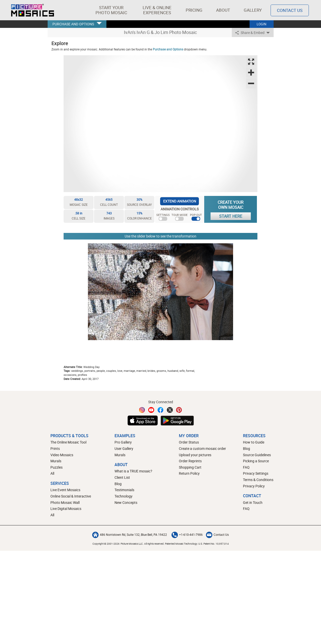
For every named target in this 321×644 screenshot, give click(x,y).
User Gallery (124, 448)
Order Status (189, 442)
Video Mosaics (62, 455)
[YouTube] (151, 410)
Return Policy (189, 473)
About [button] (224, 10)
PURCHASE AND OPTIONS (73, 24)
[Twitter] (170, 410)
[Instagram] (142, 410)
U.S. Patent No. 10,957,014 (214, 544)
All (52, 473)
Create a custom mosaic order (202, 448)
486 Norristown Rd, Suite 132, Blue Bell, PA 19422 (130, 535)
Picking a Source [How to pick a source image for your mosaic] (256, 461)
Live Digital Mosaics (66, 509)
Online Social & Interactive (71, 496)
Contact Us (217, 535)
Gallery (253, 10)
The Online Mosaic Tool (68, 442)
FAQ (246, 467)
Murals (56, 461)
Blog (118, 484)
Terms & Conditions (258, 480)
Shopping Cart (190, 467)
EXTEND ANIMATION (180, 201)
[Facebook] (161, 410)
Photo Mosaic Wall (65, 502)
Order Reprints (190, 461)
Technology (124, 496)
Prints (55, 448)
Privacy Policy (254, 486)
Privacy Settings (256, 473)
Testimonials (124, 490)
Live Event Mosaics (65, 490)
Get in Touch (253, 502)
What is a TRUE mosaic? (133, 471)
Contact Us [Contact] (290, 10)
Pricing (194, 10)
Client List (122, 477)
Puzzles (56, 467)
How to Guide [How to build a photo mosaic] (254, 442)
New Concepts (126, 502)
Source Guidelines (257, 455)
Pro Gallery (123, 442)
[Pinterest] (179, 410)
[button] (111, 10)
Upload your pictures (195, 455)
